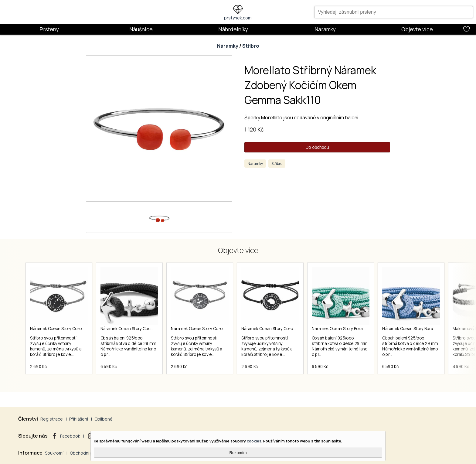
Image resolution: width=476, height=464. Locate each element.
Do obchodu (317, 147)
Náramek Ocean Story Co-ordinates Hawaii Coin (75, 329)
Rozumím (238, 453)
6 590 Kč (109, 367)
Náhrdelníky (233, 29)
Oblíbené (104, 419)
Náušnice (141, 29)
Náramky (325, 29)
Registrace (52, 419)
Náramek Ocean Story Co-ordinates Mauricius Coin (290, 329)
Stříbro (251, 46)
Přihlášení (79, 419)
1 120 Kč (254, 129)
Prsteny (49, 29)
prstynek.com (238, 18)
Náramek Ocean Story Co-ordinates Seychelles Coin (221, 329)
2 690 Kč (38, 367)
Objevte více (417, 29)
